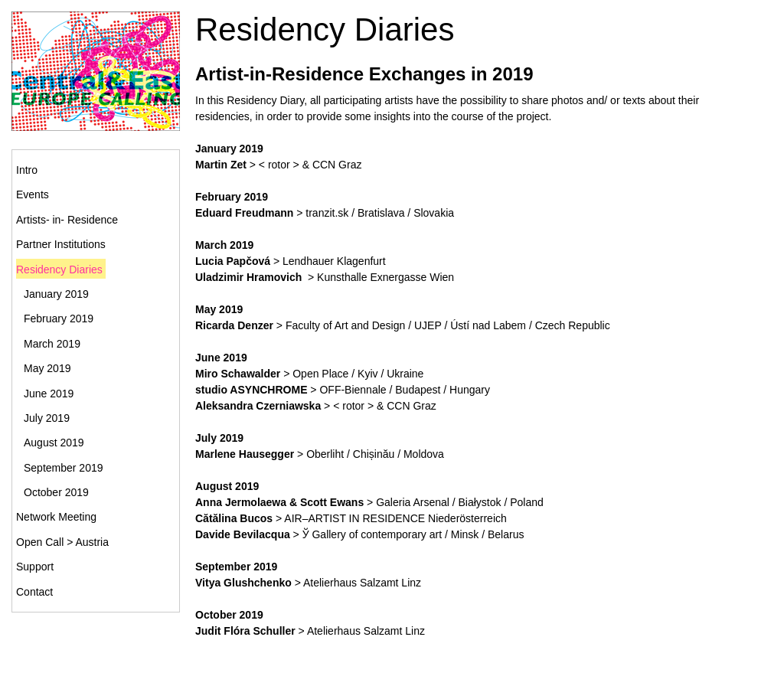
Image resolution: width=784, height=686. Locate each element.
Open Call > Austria (62, 542)
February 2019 (59, 318)
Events (33, 194)
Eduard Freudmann (244, 213)
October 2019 (56, 492)
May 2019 (47, 368)
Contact (34, 592)
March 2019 (52, 344)
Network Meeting (56, 517)
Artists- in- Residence (67, 220)
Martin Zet (221, 165)
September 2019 (64, 468)
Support (35, 567)
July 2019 (47, 418)
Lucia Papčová (233, 261)
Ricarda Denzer (234, 325)
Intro (27, 170)
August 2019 (54, 443)
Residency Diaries (59, 269)
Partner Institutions (61, 244)
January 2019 (56, 294)
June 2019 (49, 394)
